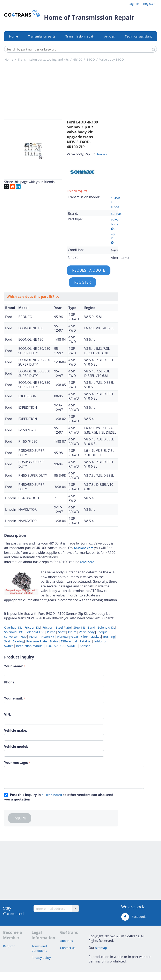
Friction (47, 627)
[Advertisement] (138, 129)
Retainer (85, 641)
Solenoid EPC (13, 632)
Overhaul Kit (13, 627)
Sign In (134, 4)
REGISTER (82, 282)
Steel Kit (79, 627)
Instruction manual (29, 646)
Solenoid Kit (106, 627)
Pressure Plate (36, 641)
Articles (109, 36)
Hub (23, 636)
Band (91, 627)
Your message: (16, 763)
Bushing (109, 636)
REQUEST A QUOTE (89, 270)
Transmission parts (42, 36)
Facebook (133, 917)
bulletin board (52, 795)
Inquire (20, 818)
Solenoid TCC (35, 632)
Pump (51, 632)
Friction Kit (32, 627)
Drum (72, 632)
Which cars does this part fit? (31, 297)
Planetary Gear (67, 636)
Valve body (86, 632)
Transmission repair (80, 36)
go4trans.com (83, 548)
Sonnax (102, 154)
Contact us (68, 948)
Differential (68, 641)
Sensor (85, 646)
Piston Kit (47, 636)
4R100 (115, 197)
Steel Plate (63, 627)
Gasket (95, 636)
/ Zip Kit (113, 233)
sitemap (101, 948)
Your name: (14, 666)
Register (149, 4)
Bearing (18, 641)
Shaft (61, 632)
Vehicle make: (16, 730)
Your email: (13, 698)
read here (87, 562)
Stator (53, 641)
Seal (7, 641)
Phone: (10, 682)
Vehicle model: (16, 746)
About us (66, 941)
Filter (84, 636)
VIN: (8, 714)
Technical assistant (138, 36)
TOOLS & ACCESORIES (61, 646)
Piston (33, 636)
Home (14, 36)
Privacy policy (41, 958)
